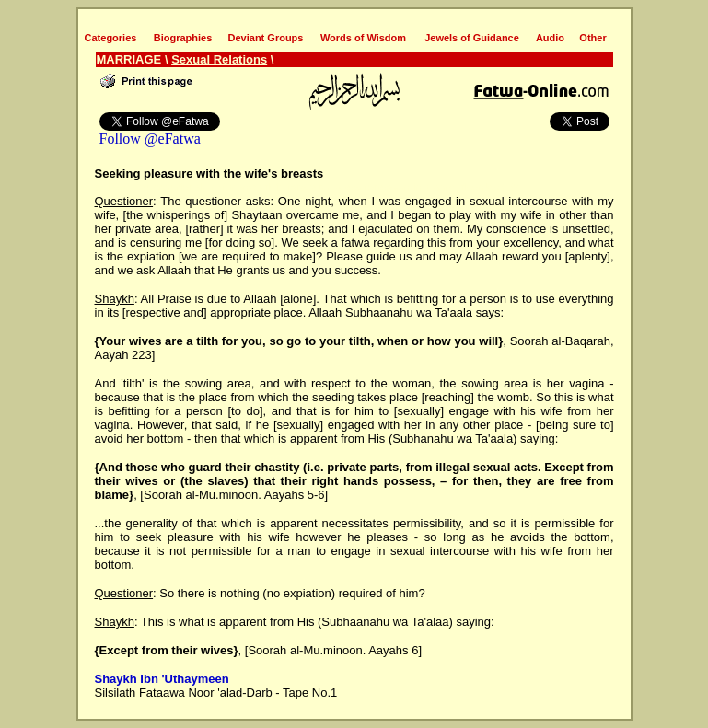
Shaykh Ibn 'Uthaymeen (162, 679)
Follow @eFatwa (150, 139)
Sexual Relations (219, 59)
